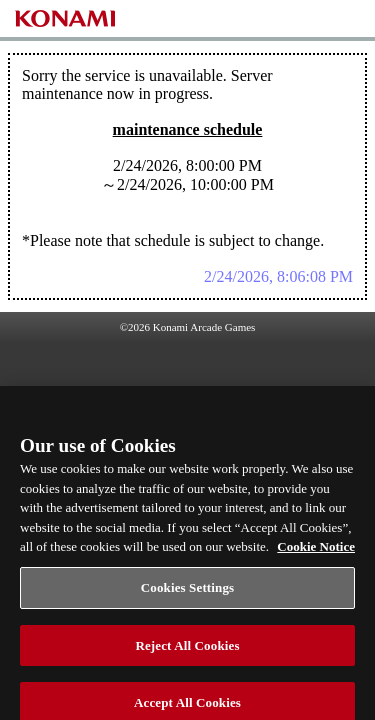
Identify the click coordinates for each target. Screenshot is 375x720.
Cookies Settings (187, 597)
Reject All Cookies (187, 654)
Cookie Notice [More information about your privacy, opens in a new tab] (316, 556)
